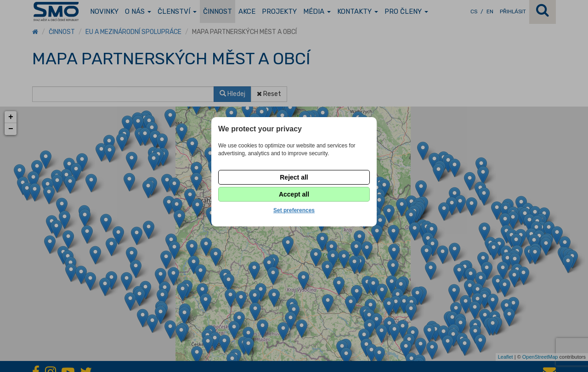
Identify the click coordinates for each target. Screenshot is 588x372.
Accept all (294, 194)
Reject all (294, 177)
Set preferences (294, 210)
